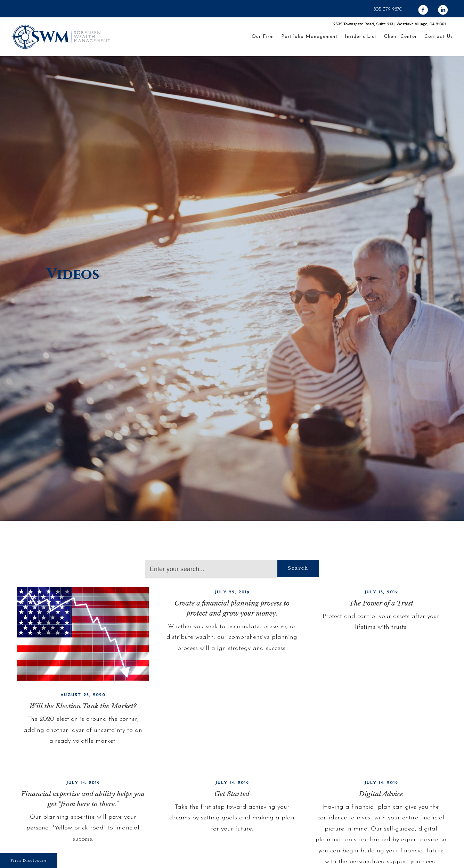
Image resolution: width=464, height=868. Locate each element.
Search (298, 568)
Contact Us (439, 37)
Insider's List (361, 37)
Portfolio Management (310, 37)
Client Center (401, 37)
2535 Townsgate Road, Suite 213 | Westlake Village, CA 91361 (390, 24)
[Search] (211, 569)
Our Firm (263, 37)
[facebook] (370, 10)
